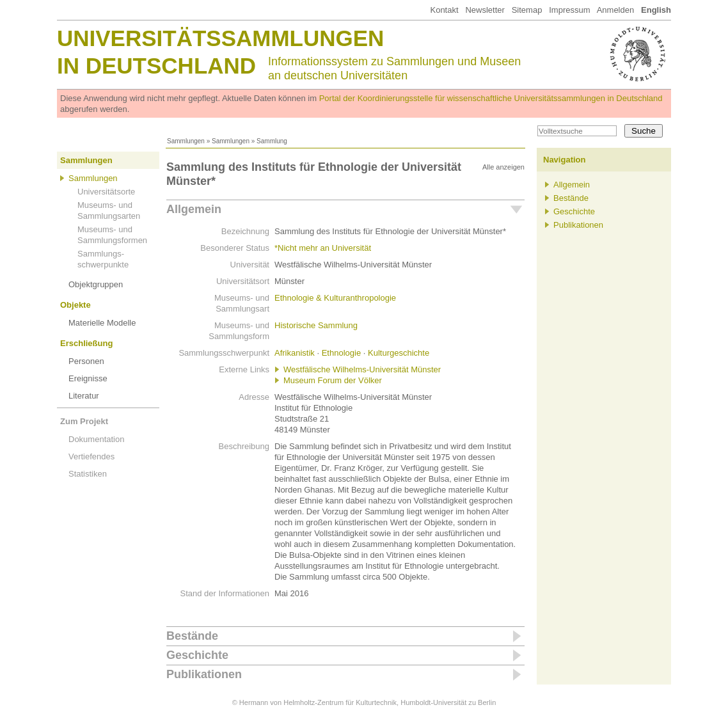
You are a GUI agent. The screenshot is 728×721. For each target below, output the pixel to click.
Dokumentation (96, 439)
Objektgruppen (96, 284)
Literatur (84, 396)
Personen (86, 361)
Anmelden (616, 10)
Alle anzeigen (503, 167)
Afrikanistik (295, 353)
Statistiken (88, 474)
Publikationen (204, 674)
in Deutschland (156, 66)
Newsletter (485, 10)
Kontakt (444, 10)
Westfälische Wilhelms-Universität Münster (362, 369)
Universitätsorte (106, 192)
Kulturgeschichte (399, 353)
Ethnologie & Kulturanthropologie (335, 298)
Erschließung (86, 343)
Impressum (569, 10)
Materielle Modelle (102, 323)
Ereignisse (88, 378)
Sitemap (527, 10)
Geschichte (197, 655)
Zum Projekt (84, 421)
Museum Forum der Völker (333, 380)
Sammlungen (186, 141)
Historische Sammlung (316, 325)
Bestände (192, 636)
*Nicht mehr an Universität (323, 248)
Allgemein (194, 209)
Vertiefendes (91, 456)
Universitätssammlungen (220, 38)
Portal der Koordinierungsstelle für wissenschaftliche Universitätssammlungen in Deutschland (491, 98)
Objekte (75, 305)
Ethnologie (341, 353)
